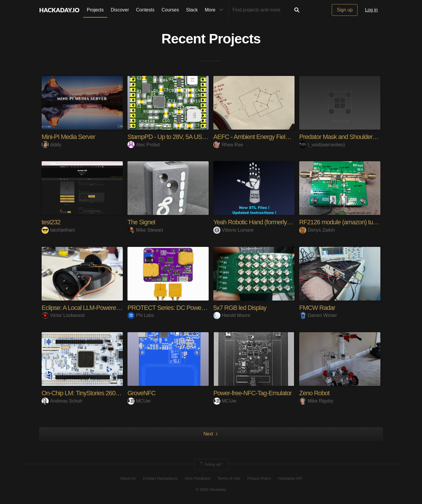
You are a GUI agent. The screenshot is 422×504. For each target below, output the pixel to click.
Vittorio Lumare (233, 230)
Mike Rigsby (316, 401)
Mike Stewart (145, 230)
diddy (51, 145)
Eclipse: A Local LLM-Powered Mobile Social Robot (108, 308)
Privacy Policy (259, 478)
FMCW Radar (317, 308)
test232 (51, 222)
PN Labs (141, 315)
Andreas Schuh (62, 401)
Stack (192, 10)
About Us (128, 478)
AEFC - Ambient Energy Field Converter (265, 137)
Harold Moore (232, 315)
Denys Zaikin (317, 230)
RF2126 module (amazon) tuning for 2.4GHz (357, 222)
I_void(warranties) (322, 145)
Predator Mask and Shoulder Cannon (348, 137)
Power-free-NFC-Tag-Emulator (253, 393)
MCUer (139, 401)
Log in (371, 10)
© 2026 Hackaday (211, 489)
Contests (145, 10)
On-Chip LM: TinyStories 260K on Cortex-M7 (100, 393)
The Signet (142, 222)
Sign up (345, 10)
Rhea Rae (228, 145)
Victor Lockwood (63, 315)
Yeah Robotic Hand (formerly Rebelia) (262, 222)
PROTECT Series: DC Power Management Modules (196, 308)
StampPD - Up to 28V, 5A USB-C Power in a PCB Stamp (201, 137)
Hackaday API (290, 478)
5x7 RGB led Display (240, 308)
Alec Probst (144, 145)
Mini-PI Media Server (69, 137)
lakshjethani (58, 230)
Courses (170, 10)
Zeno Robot (315, 393)
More (215, 10)
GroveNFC (142, 393)
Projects (95, 10)
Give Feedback (198, 478)
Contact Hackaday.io (160, 478)
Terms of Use (229, 478)
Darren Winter (318, 315)
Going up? (211, 464)
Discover (120, 10)
